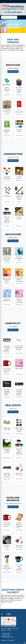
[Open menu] (23, 17)
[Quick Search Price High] (15, 17)
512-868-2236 (6, 634)
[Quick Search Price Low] (9, 17)
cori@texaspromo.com (7, 637)
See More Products (13, 72)
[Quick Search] (4, 17)
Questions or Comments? (8, 640)
